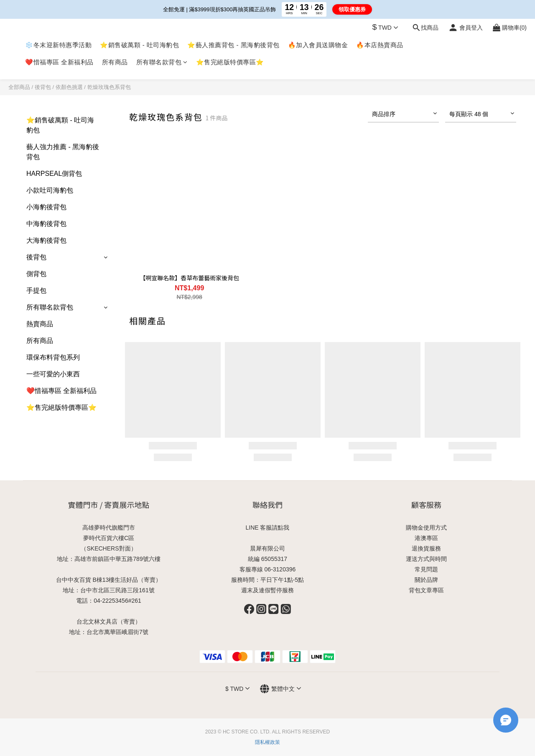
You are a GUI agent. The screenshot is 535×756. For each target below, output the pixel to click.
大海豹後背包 (46, 240)
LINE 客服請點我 (267, 528)
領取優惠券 (352, 9)
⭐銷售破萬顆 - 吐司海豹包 (139, 45)
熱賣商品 (40, 324)
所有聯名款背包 (162, 62)
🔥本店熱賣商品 (380, 45)
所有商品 (115, 62)
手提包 (36, 290)
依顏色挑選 (69, 87)
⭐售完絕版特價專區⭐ (230, 62)
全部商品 (19, 87)
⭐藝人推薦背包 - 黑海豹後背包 (233, 45)
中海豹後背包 (46, 224)
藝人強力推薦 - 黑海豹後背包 (63, 152)
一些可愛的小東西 (53, 374)
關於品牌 (426, 580)
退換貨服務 (426, 548)
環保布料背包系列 (53, 357)
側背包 (36, 274)
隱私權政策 (267, 742)
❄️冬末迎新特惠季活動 (58, 45)
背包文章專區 (426, 590)
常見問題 (426, 569)
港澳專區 (426, 538)
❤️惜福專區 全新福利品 (59, 62)
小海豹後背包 (46, 207)
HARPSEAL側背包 (54, 174)
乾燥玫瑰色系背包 (109, 87)
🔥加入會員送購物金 (318, 45)
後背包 (43, 87)
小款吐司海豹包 (50, 190)
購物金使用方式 (426, 528)
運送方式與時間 (426, 559)
